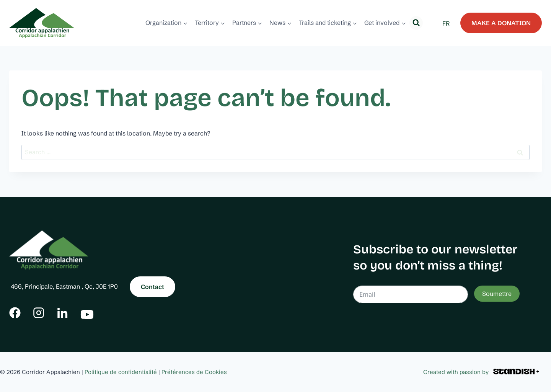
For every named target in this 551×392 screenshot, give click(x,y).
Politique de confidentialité (121, 372)
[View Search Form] (416, 23)
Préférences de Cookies (194, 372)
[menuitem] (446, 23)
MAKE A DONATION (501, 23)
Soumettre (497, 294)
